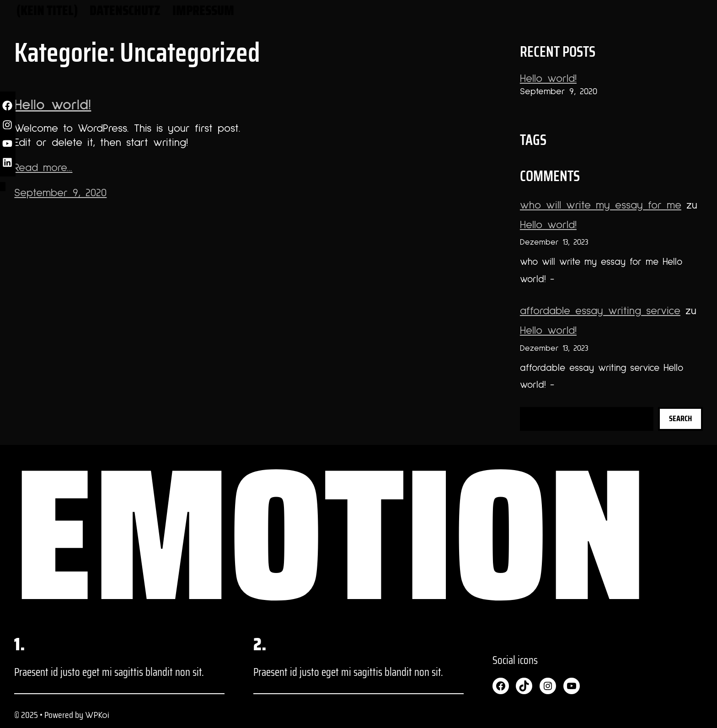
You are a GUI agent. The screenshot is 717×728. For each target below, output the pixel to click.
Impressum (203, 10)
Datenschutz (125, 10)
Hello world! (53, 105)
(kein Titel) (47, 10)
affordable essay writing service (600, 311)
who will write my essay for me (601, 205)
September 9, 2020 (60, 193)
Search (680, 418)
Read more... (43, 168)
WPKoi (97, 715)
